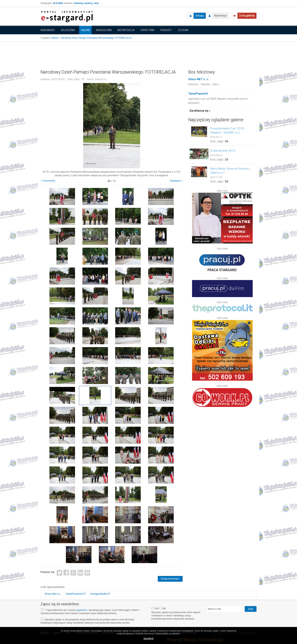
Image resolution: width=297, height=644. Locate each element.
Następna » (176, 181)
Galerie (85, 30)
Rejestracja (220, 16)
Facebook (66, 572)
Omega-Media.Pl (100, 594)
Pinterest (87, 572)
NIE (163, 608)
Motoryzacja (126, 30)
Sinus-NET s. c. (199, 79)
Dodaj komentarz (170, 579)
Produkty (166, 30)
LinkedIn (80, 572)
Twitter (59, 572)
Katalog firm (104, 30)
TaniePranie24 (198, 94)
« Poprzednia (48, 181)
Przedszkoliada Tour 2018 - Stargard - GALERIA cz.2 (228, 130)
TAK (155, 608)
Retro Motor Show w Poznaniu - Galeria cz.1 (231, 170)
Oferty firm (147, 30)
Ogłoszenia (68, 30)
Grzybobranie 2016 (223, 150)
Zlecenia (183, 30)
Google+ (73, 572)
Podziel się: (48, 572)
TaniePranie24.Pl (76, 594)
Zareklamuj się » (200, 111)
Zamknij (149, 639)
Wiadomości (48, 30)
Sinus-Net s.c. (53, 594)
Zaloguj (199, 16)
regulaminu (81, 610)
